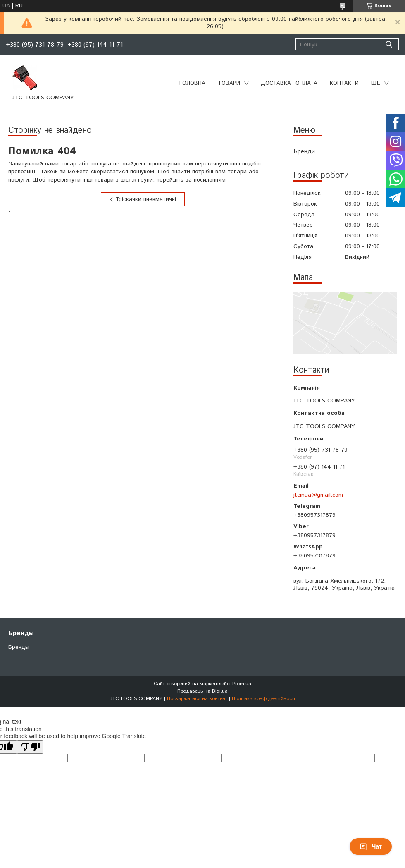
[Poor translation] (30, 747)
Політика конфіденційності (263, 699)
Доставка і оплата (289, 83)
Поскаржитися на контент (197, 699)
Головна (192, 83)
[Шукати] (389, 44)
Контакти (344, 83)
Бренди (304, 152)
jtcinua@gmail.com (318, 495)
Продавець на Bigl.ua (202, 691)
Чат (371, 846)
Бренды (19, 647)
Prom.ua (242, 684)
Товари (229, 83)
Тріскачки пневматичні (146, 199)
